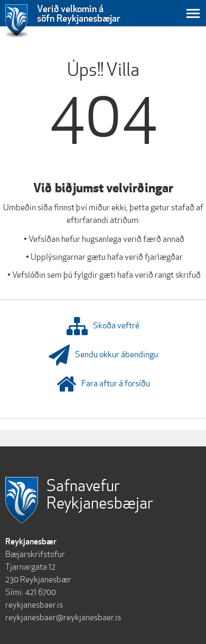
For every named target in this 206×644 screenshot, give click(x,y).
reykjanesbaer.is (34, 605)
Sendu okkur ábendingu (103, 355)
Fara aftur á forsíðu (103, 384)
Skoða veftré (103, 326)
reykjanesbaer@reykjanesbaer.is (63, 617)
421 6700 (40, 592)
